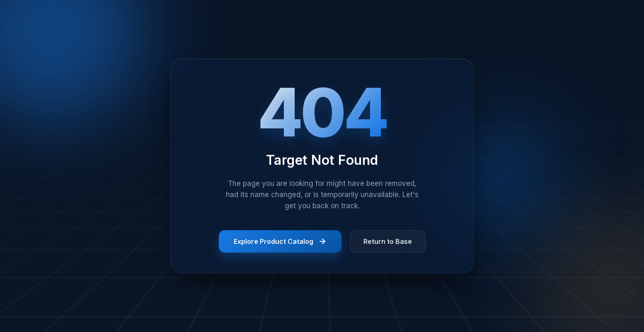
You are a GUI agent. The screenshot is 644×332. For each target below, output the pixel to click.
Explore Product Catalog (280, 242)
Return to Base (388, 242)
